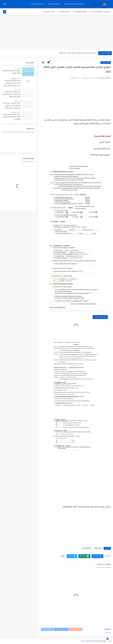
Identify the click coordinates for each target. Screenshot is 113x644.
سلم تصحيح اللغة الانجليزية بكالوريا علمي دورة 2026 (78, 53)
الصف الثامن (106, 62)
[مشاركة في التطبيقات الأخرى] (63, 556)
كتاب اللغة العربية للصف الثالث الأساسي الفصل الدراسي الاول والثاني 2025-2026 (12, 84)
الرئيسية (107, 12)
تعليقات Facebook (61, 629)
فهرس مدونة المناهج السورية (74, 4)
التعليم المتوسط (81, 12)
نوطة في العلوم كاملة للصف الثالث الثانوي (11, 72)
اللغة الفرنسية (87, 548)
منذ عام (17, 68)
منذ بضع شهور (15, 78)
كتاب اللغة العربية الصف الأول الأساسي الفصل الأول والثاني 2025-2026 (11, 95)
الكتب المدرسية (49, 12)
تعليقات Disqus (47, 629)
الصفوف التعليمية (54, 4)
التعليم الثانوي (65, 12)
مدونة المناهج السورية (88, 641)
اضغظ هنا (68, 507)
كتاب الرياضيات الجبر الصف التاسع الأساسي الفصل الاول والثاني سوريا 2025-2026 (12, 106)
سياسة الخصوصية (37, 4)
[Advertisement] (56, 33)
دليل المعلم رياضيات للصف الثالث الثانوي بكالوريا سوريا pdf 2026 (12, 117)
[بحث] (5, 12)
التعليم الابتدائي (97, 12)
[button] (97, 556)
